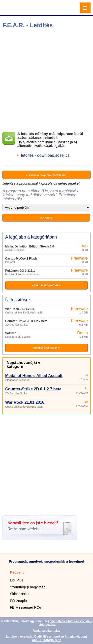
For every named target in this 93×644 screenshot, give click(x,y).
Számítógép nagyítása (28, 587)
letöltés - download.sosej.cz (45, 155)
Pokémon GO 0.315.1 (20, 271)
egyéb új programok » (46, 285)
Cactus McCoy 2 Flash (21, 259)
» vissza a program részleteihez (46, 175)
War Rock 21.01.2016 (20, 309)
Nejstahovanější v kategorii (23, 365)
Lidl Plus (17, 580)
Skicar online (20, 594)
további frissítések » (47, 348)
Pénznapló (18, 601)
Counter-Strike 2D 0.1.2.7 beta (26, 321)
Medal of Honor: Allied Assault (34, 376)
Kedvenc (17, 572)
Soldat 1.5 (12, 333)
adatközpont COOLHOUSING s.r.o (59, 638)
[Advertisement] (46, 79)
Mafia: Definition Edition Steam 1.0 (30, 246)
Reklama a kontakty (46, 631)
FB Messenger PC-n (26, 607)
